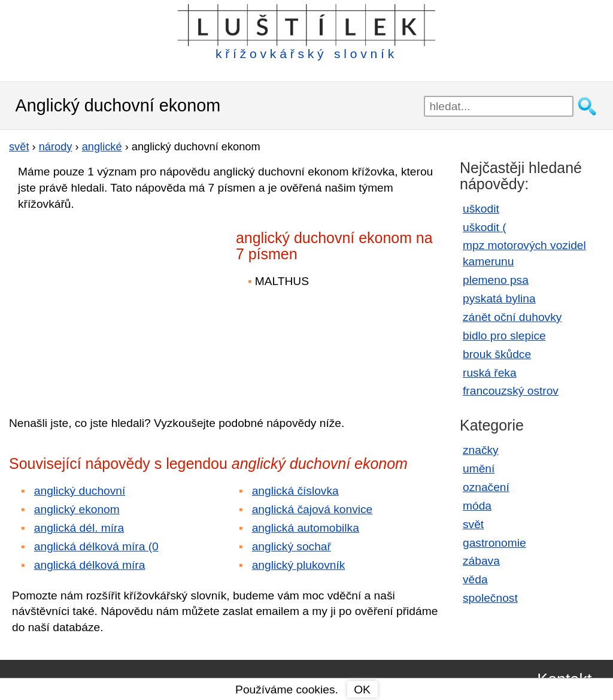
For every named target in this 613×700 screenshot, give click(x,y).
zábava (481, 561)
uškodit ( (485, 227)
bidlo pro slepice (504, 336)
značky (481, 450)
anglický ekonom (77, 509)
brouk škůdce (497, 354)
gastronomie (494, 543)
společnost (490, 598)
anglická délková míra (90, 565)
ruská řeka (490, 373)
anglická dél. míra (79, 528)
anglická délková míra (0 (96, 546)
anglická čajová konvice (312, 509)
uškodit (481, 209)
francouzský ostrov (511, 391)
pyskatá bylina (499, 299)
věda (475, 579)
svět (473, 524)
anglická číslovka (295, 491)
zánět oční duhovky (512, 317)
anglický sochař (292, 546)
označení (486, 487)
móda (477, 506)
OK (362, 690)
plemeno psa (496, 280)
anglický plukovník (299, 565)
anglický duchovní (80, 491)
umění (479, 469)
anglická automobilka (306, 528)
